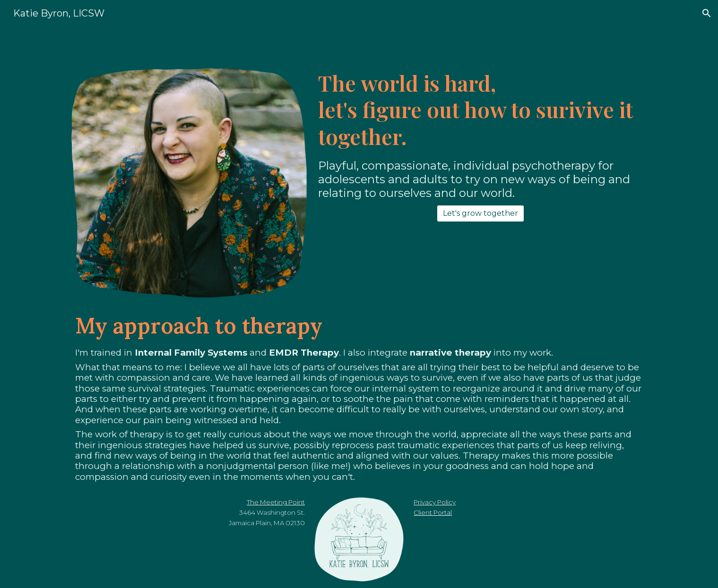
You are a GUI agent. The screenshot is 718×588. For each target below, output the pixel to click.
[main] (480, 110)
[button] (707, 13)
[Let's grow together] (480, 213)
